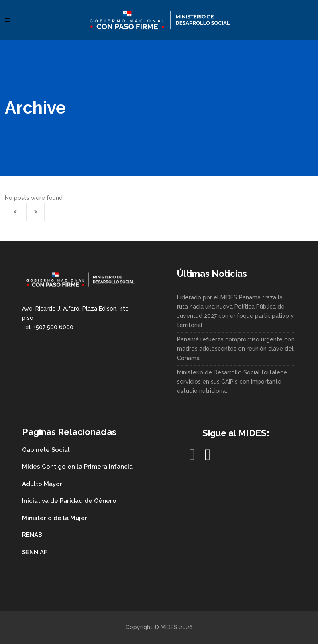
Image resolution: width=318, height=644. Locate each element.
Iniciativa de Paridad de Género (69, 501)
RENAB (32, 535)
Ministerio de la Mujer (55, 518)
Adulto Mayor (42, 484)
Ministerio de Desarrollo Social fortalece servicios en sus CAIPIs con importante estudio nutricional (232, 382)
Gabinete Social (46, 450)
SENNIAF (35, 552)
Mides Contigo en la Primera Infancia (77, 467)
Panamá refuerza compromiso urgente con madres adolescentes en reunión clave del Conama (236, 349)
